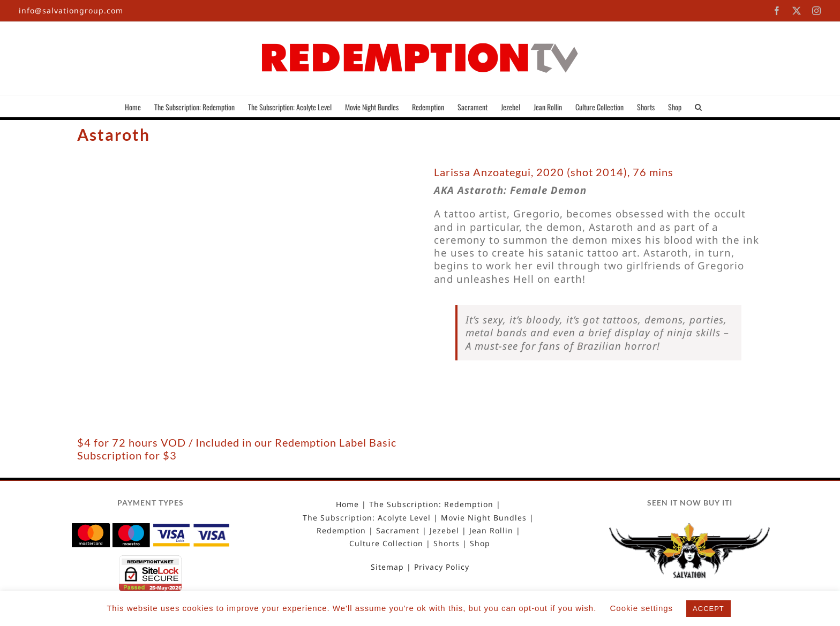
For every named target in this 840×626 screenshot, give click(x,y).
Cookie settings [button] (642, 608)
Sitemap (387, 567)
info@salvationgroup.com (71, 10)
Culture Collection (386, 544)
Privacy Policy (442, 567)
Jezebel (444, 531)
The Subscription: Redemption (431, 504)
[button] (698, 106)
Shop (480, 544)
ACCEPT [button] (708, 609)
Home (347, 504)
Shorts (447, 544)
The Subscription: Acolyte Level (367, 518)
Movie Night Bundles (484, 518)
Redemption (341, 531)
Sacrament (398, 531)
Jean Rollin (491, 531)
